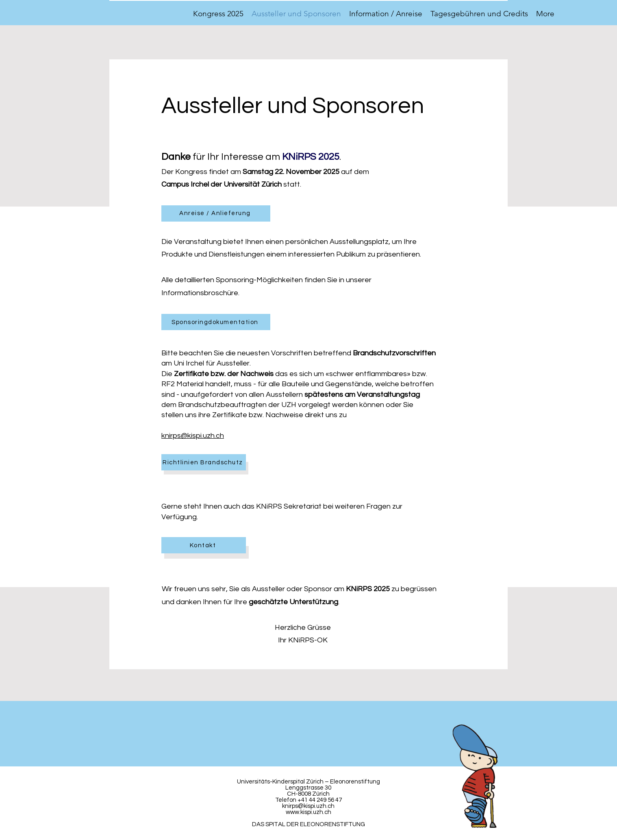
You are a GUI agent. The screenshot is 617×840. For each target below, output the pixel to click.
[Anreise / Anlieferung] (216, 213)
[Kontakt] (204, 545)
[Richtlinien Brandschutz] (204, 462)
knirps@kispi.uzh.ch (193, 436)
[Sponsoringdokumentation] (216, 322)
